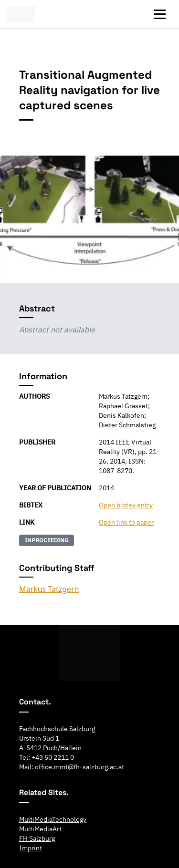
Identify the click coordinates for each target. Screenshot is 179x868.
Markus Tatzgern (49, 589)
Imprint (31, 848)
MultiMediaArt (40, 829)
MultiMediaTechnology (53, 819)
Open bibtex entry (126, 505)
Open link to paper (126, 522)
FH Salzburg (37, 838)
